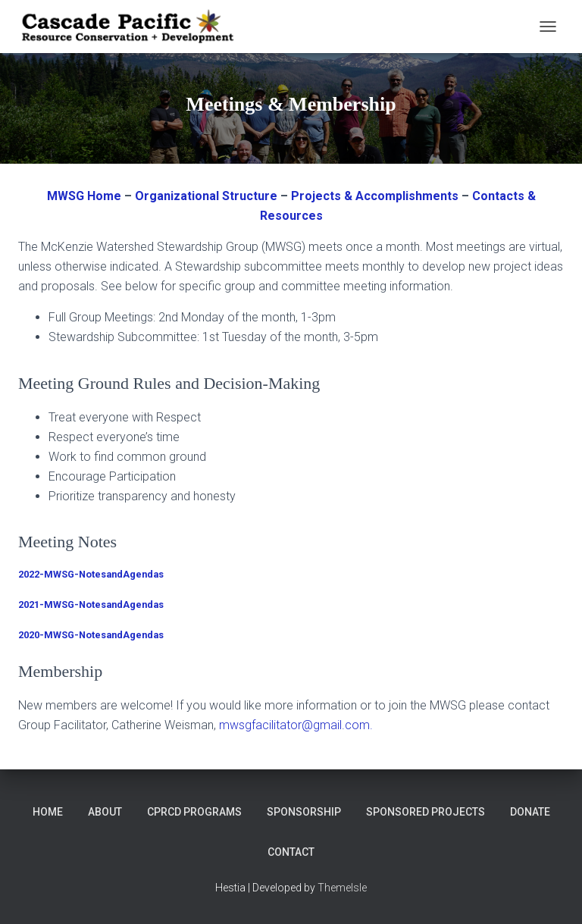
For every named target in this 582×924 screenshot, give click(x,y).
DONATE (530, 812)
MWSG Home (84, 196)
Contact (291, 852)
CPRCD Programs (194, 812)
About (105, 812)
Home (48, 812)
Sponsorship (304, 812)
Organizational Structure (206, 196)
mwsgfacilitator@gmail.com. (296, 725)
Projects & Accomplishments (375, 196)
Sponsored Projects (426, 812)
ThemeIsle (342, 888)
